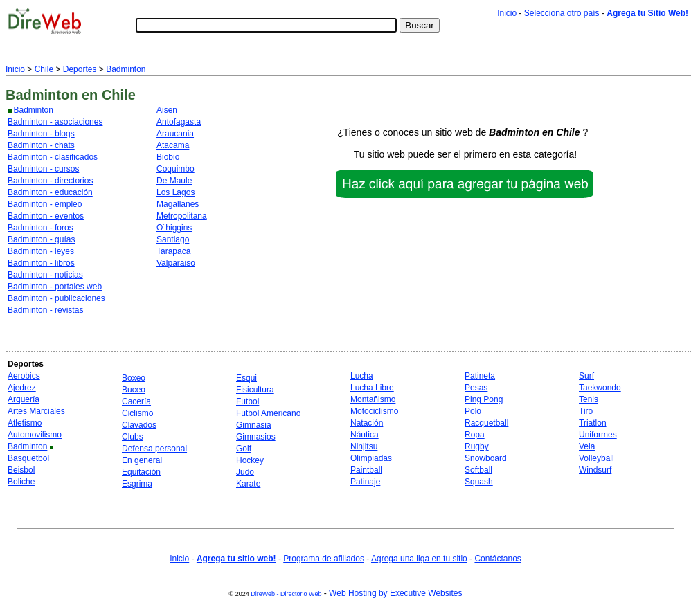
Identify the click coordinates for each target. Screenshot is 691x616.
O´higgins (174, 228)
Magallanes (178, 204)
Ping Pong (484, 399)
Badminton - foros (41, 228)
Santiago (173, 239)
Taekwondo (600, 388)
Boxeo (134, 378)
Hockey (250, 460)
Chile (44, 69)
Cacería (136, 401)
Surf (586, 376)
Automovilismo (35, 435)
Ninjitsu (364, 446)
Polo (473, 411)
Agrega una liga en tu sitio (419, 559)
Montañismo (373, 399)
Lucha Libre (372, 388)
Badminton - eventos (46, 216)
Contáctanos (497, 559)
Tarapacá (173, 251)
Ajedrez (22, 388)
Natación (367, 423)
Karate (248, 484)
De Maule (174, 181)
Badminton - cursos (43, 169)
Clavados (139, 425)
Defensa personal (154, 449)
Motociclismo (374, 411)
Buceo (134, 390)
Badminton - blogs (41, 134)
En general (142, 460)
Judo (245, 472)
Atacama (173, 145)
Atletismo (25, 423)
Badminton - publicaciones (56, 298)
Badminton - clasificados (53, 157)
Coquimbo (176, 169)
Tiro (586, 411)
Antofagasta (179, 122)
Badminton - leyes (41, 251)
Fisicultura (255, 390)
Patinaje (365, 482)
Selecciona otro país (562, 13)
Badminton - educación (50, 192)
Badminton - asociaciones (55, 122)
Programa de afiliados (324, 559)
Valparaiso (176, 263)
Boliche (21, 482)
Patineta (480, 376)
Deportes (80, 69)
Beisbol (21, 470)
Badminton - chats (41, 145)
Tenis (589, 399)
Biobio (168, 157)
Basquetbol (28, 458)
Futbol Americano (268, 413)
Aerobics (24, 376)
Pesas (476, 388)
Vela (587, 446)
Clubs (133, 437)
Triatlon (593, 423)
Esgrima (137, 484)
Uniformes (598, 435)
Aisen (167, 110)
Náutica (365, 435)
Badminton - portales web (55, 287)
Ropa (475, 435)
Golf (244, 449)
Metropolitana (182, 216)
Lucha (362, 376)
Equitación (141, 472)
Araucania (175, 134)
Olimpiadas (371, 458)
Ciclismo (137, 413)
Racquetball (486, 423)
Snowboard (486, 458)
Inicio (507, 13)
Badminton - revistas (45, 310)
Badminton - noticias (45, 275)
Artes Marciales (36, 411)
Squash (479, 482)
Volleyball (596, 458)
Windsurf (595, 470)
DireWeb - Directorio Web (286, 594)
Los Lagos (176, 192)
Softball (478, 470)
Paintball (366, 470)
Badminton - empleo (45, 204)
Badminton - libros (41, 263)
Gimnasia (254, 425)
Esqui (246, 378)
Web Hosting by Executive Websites (395, 593)
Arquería (24, 399)
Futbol (248, 401)
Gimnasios (256, 437)
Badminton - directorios (50, 181)
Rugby (477, 446)
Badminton (126, 69)
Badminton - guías (41, 239)
